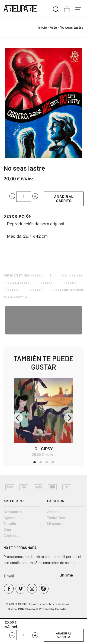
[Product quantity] (24, 197)
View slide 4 (53, 462)
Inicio (43, 27)
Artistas (54, 512)
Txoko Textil (57, 518)
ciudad (78, 290)
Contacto (11, 535)
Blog (7, 530)
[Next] (69, 418)
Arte (53, 27)
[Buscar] (56, 9)
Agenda (10, 518)
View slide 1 (35, 462)
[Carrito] (67, 9)
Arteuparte (13, 512)
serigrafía (21, 297)
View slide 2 (41, 462)
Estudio (10, 524)
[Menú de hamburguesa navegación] (78, 9)
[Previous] (18, 418)
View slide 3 (47, 462)
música (8, 297)
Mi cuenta (55, 524)
